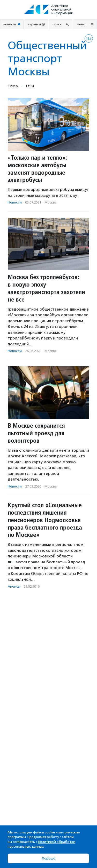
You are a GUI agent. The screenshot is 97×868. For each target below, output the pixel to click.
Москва (51, 202)
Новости (15, 202)
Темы (13, 86)
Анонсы (14, 586)
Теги (30, 86)
